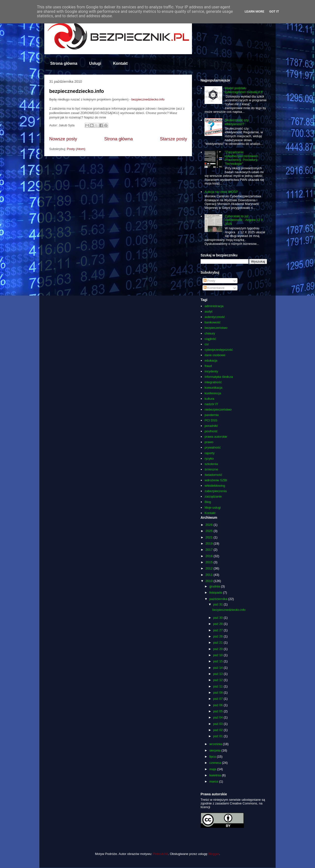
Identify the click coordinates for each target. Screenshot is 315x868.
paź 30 (218, 618)
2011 (210, 575)
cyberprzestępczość (219, 350)
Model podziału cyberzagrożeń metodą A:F (244, 90)
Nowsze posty (63, 139)
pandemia (212, 415)
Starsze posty (173, 139)
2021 (210, 537)
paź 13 (218, 674)
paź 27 (218, 630)
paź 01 (218, 736)
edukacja (211, 360)
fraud (208, 366)
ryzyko (209, 459)
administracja (214, 306)
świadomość (213, 475)
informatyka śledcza (219, 377)
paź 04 (218, 717)
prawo (209, 442)
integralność (213, 382)
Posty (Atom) (76, 149)
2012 (210, 568)
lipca (213, 757)
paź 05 (218, 711)
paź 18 (218, 655)
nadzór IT (211, 404)
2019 (210, 543)
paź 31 (218, 604)
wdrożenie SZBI (216, 480)
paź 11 (218, 686)
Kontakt (120, 63)
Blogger (214, 854)
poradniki (211, 426)
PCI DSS (211, 420)
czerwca (216, 763)
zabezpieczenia (216, 491)
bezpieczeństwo (216, 328)
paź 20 (218, 649)
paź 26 (218, 636)
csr (207, 344)
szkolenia (211, 464)
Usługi (95, 63)
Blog (208, 502)
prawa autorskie (216, 437)
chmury (210, 333)
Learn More (254, 11)
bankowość (213, 322)
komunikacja (213, 388)
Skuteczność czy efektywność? (237, 122)
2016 (210, 556)
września (216, 744)
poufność (211, 431)
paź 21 (218, 643)
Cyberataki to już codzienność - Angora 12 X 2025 (244, 220)
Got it (274, 11)
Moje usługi (213, 508)
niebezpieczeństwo (218, 409)
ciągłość (210, 339)
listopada (216, 593)
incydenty (211, 371)
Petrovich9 (161, 854)
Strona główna (64, 63)
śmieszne (211, 469)
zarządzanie (213, 496)
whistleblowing (215, 486)
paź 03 (218, 724)
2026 (210, 525)
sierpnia (215, 750)
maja (213, 769)
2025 (210, 531)
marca (214, 781)
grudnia (215, 586)
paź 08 (218, 693)
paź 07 (218, 699)
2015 (210, 562)
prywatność (213, 447)
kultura (209, 399)
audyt (208, 311)
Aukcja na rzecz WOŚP (221, 192)
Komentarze (214, 288)
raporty (209, 453)
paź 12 (218, 680)
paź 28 (218, 624)
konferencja (213, 393)
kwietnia (216, 775)
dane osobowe (215, 355)
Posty (209, 281)
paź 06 (218, 705)
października (219, 599)
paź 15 (218, 661)
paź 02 (218, 730)
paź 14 (218, 668)
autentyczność (215, 317)
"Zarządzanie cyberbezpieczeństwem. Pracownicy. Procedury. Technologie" (242, 158)
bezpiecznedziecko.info (77, 91)
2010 (210, 581)
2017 (210, 550)
